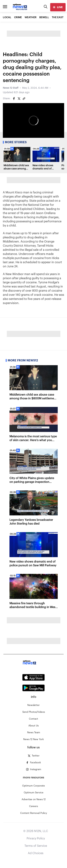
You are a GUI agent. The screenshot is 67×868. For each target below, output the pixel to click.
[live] (58, 7)
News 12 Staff (11, 88)
